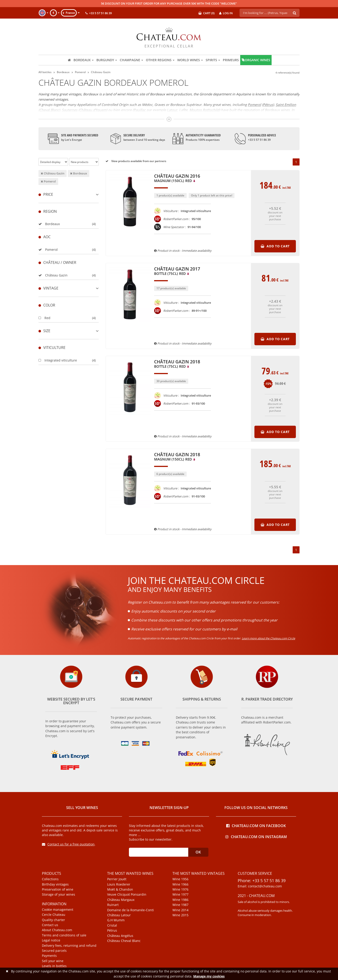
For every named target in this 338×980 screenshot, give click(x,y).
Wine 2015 (180, 915)
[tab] (69, 195)
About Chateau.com (57, 930)
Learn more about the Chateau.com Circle (268, 638)
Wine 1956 (180, 879)
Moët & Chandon (120, 889)
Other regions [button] (160, 60)
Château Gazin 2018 (177, 364)
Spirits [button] (213, 60)
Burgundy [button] (107, 60)
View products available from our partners (136, 161)
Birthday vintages (55, 884)
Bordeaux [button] (84, 60)
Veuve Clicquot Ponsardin (127, 894)
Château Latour (119, 915)
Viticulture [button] (52, 348)
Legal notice (51, 940)
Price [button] (69, 194)
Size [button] (69, 331)
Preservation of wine (58, 889)
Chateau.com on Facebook (256, 825)
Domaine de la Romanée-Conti (131, 910)
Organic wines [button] (256, 60)
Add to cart (275, 246)
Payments (49, 956)
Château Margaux (121, 900)
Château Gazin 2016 (177, 179)
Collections (50, 879)
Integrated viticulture (58, 360)
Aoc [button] (45, 237)
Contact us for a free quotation (68, 844)
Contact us (50, 925)
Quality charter (53, 920)
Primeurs (231, 60)
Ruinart (113, 905)
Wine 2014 (180, 910)
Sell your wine (53, 961)
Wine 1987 (180, 905)
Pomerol (48, 181)
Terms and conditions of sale (64, 935)
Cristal (112, 925)
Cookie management (58, 910)
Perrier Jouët (117, 879)
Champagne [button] (131, 60)
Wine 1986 (180, 900)
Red (44, 318)
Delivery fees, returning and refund (69, 946)
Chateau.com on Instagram (256, 836)
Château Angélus (120, 936)
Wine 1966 (180, 884)
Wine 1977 (180, 894)
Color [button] (47, 305)
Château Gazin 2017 (177, 271)
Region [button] (48, 211)
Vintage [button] (69, 288)
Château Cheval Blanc (124, 941)
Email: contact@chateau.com (260, 886)
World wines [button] (190, 60)
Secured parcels (54, 951)
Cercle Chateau (54, 915)
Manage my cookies (209, 976)
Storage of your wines (59, 894)
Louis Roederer (119, 884)
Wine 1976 (180, 889)
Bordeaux (79, 173)
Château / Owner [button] (57, 262)
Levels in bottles (54, 966)
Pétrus (112, 930)
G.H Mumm (116, 920)
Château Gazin (53, 173)
